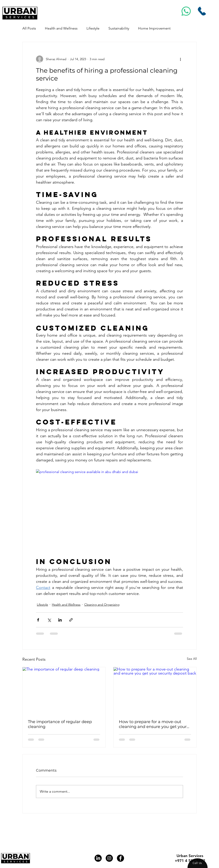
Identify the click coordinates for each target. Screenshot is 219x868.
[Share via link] (71, 620)
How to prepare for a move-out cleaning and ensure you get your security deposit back (153, 724)
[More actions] (180, 59)
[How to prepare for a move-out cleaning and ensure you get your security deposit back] (155, 691)
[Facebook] (120, 858)
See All (192, 659)
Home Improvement (154, 28)
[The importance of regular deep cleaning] (64, 691)
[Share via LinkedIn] (60, 620)
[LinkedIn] (98, 858)
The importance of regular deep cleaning (60, 724)
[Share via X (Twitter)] (49, 620)
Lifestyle (93, 28)
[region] (198, 863)
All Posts (29, 28)
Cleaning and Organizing (102, 605)
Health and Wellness (61, 28)
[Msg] (186, 11)
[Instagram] (109, 858)
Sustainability (119, 28)
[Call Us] (202, 11)
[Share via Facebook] (38, 620)
